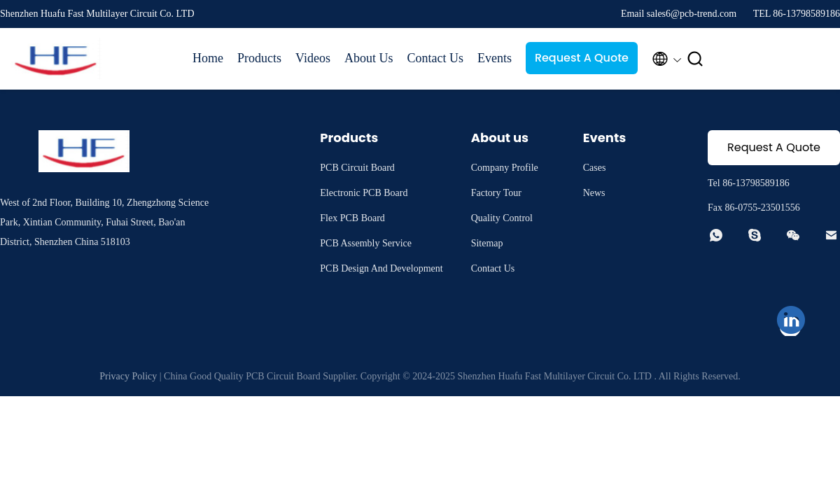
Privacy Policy (128, 376)
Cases (595, 168)
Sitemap (487, 243)
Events (495, 58)
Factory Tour (496, 193)
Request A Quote (582, 58)
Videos (313, 58)
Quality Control (502, 218)
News (594, 193)
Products (259, 58)
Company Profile (505, 168)
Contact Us (435, 58)
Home (208, 58)
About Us (369, 58)
